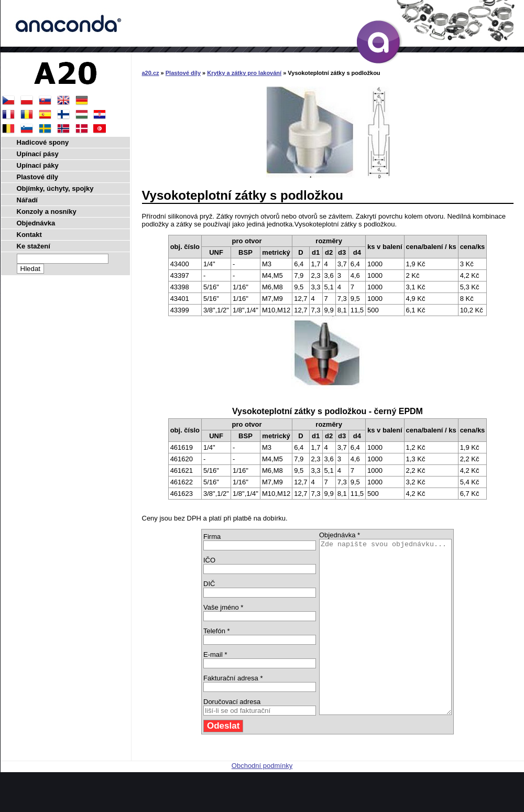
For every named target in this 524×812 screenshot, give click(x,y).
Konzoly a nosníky (47, 212)
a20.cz (151, 73)
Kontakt (29, 235)
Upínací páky (38, 165)
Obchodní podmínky (262, 800)
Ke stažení (34, 246)
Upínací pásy (38, 154)
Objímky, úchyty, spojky (55, 188)
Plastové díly (183, 73)
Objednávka (36, 223)
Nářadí (27, 200)
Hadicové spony (43, 142)
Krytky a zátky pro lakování (244, 73)
